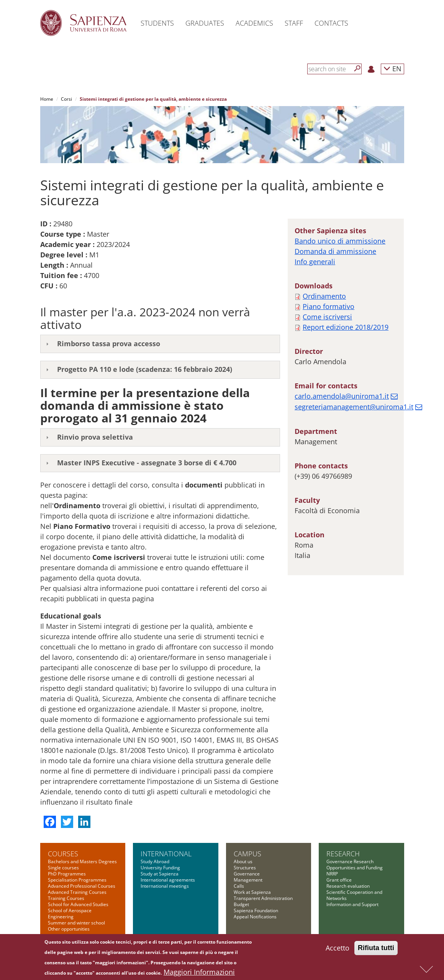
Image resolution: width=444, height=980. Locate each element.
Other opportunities (69, 929)
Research (343, 854)
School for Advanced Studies (78, 904)
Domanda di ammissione (335, 251)
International (166, 854)
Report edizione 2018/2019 (346, 327)
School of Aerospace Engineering (70, 914)
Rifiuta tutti (376, 949)
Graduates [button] (205, 23)
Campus (247, 854)
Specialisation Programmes (77, 880)
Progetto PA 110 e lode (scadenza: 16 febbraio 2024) (145, 369)
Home (47, 99)
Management (248, 880)
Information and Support (352, 904)
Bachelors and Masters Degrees (82, 861)
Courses (63, 854)
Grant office (339, 880)
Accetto (338, 949)
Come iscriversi (327, 317)
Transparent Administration (263, 898)
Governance (247, 874)
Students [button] (157, 23)
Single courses (63, 868)
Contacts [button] (331, 23)
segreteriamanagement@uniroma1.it (354, 407)
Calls (239, 886)
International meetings (165, 886)
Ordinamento (324, 296)
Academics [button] (254, 23)
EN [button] (392, 68)
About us (243, 861)
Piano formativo (328, 306)
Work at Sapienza (252, 892)
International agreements (168, 880)
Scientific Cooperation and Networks (354, 895)
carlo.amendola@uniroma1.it (342, 396)
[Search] (357, 69)
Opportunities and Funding (355, 868)
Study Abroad (155, 861)
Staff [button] (294, 23)
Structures (245, 868)
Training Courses (66, 898)
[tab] (160, 344)
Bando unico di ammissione (340, 241)
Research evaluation (348, 886)
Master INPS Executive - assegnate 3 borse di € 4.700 (147, 463)
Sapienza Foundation (256, 910)
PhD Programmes (67, 874)
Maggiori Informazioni (199, 973)
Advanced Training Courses (77, 892)
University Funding (160, 868)
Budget (241, 904)
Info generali (315, 262)
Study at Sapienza (160, 874)
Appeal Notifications (255, 917)
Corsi (66, 99)
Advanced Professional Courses (82, 886)
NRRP (332, 874)
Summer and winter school (76, 923)
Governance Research (350, 861)
